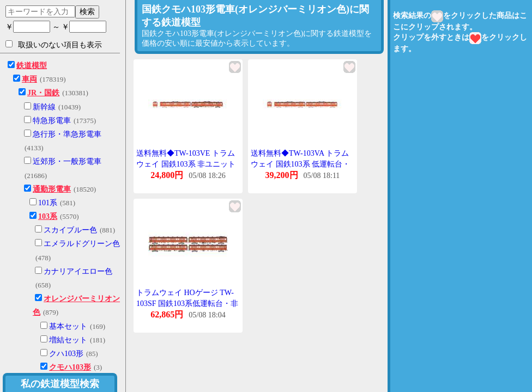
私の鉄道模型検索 (60, 384)
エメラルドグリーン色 (82, 244)
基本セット (68, 326)
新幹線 (44, 107)
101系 (48, 203)
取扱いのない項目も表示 (54, 45)
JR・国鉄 (43, 93)
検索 (87, 11)
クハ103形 (66, 354)
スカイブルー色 (70, 230)
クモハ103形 (70, 367)
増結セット (68, 340)
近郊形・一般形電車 (67, 161)
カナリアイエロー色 (78, 271)
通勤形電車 (52, 189)
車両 (29, 79)
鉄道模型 (32, 66)
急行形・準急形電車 (67, 134)
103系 (48, 216)
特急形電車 (52, 121)
